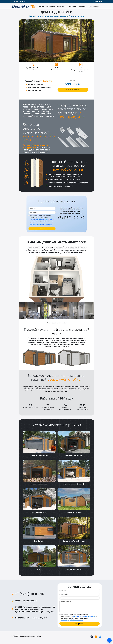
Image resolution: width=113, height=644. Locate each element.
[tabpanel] (32, 310)
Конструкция (51, 7)
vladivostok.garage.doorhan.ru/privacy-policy (42, 219)
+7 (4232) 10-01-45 (18, 2)
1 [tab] (55, 320)
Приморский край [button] (94, 7)
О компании (72, 7)
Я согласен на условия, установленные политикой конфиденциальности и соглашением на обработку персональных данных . (42, 220)
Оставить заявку (73, 90)
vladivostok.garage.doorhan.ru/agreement (41, 225)
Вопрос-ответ (62, 7)
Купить (41, 7)
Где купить (82, 7)
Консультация (96, 2)
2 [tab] (58, 320)
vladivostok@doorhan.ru (26, 601)
